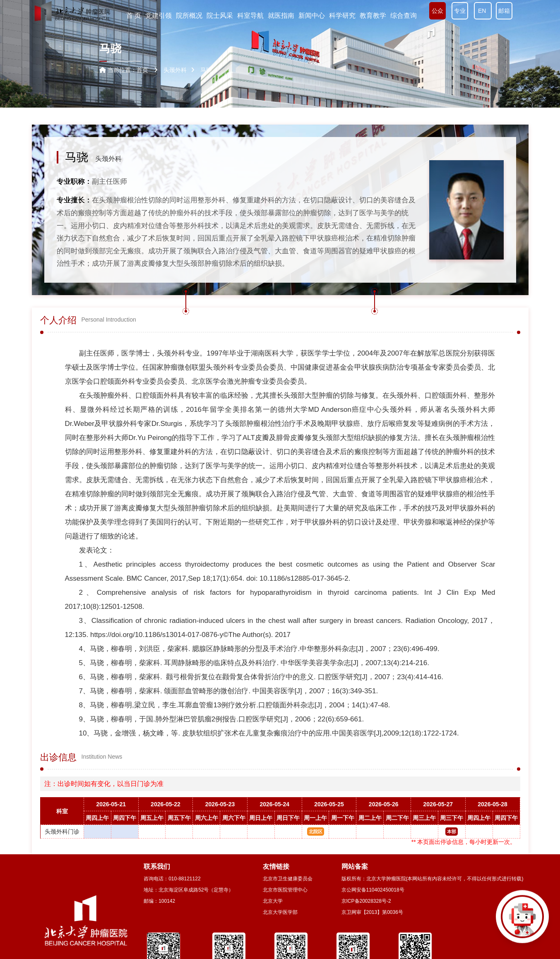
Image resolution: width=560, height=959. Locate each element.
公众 (437, 11)
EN (483, 11)
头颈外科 (108, 159)
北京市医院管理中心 (285, 890)
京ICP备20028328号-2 (366, 901)
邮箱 (504, 11)
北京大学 (273, 901)
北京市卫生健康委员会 (288, 879)
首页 (142, 70)
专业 (460, 11)
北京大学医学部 (280, 912)
